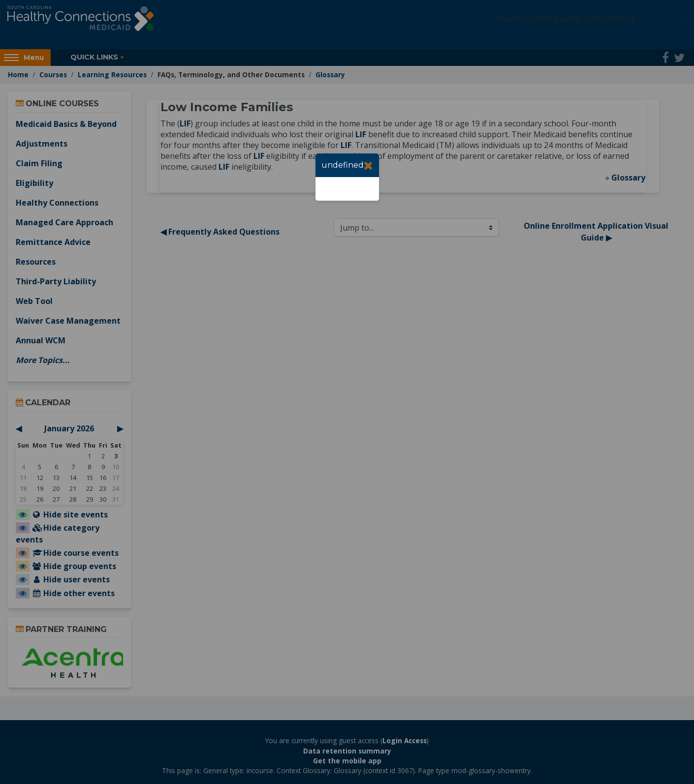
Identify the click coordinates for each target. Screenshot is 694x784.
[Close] (368, 165)
